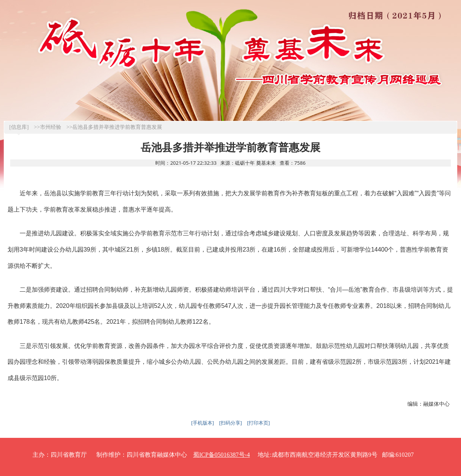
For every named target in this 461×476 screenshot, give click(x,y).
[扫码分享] (231, 423)
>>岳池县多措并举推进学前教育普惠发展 (114, 127)
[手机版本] (203, 423)
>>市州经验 (48, 127)
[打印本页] (259, 423)
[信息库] (19, 127)
